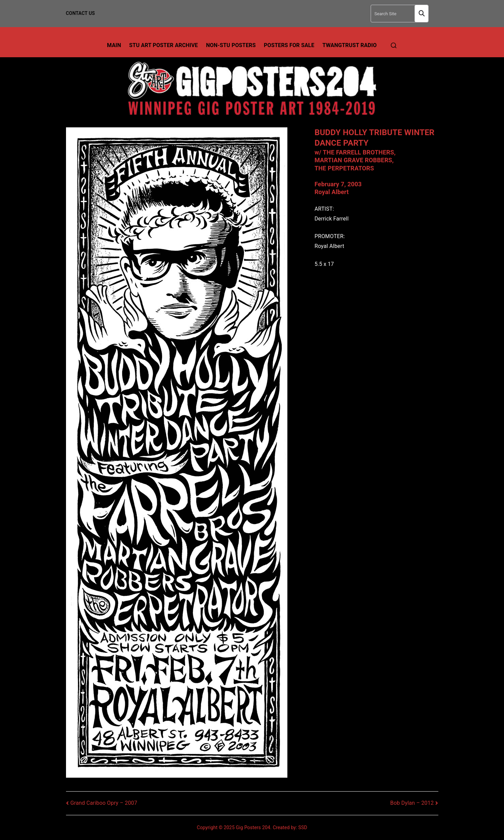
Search (421, 14)
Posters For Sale (289, 45)
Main (114, 45)
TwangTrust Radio (350, 45)
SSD (303, 827)
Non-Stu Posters (231, 45)
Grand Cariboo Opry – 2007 (104, 803)
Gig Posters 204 (253, 827)
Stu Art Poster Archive (164, 45)
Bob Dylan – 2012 (412, 803)
